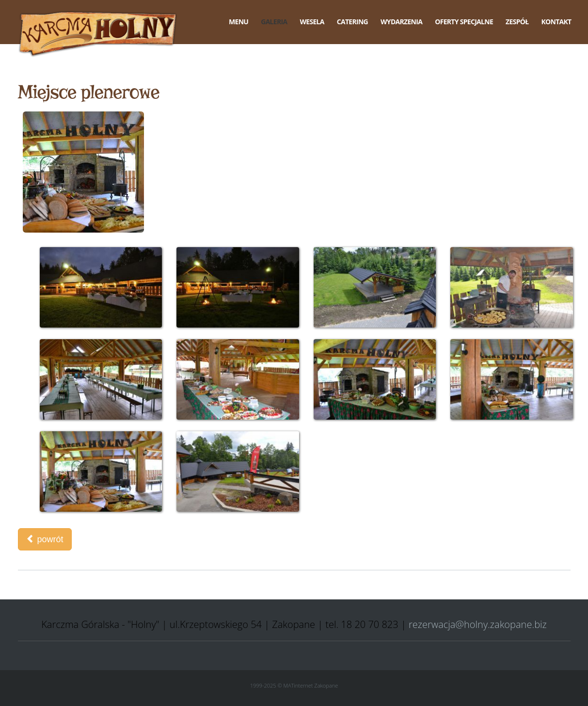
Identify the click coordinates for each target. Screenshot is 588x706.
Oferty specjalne (464, 22)
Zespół (517, 22)
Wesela (312, 22)
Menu (238, 22)
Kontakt (556, 22)
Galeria (274, 22)
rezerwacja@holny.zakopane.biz (478, 624)
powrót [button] (45, 539)
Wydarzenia (401, 22)
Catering (352, 22)
